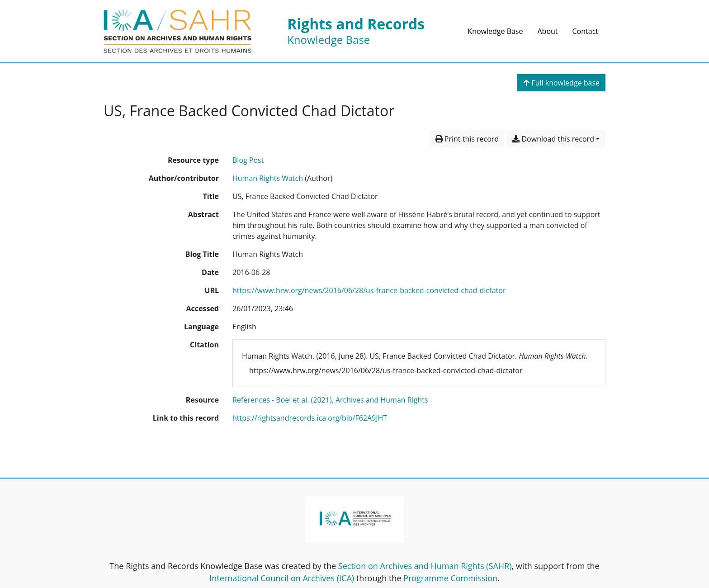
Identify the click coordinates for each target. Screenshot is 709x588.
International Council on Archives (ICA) (282, 578)
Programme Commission (450, 578)
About (547, 31)
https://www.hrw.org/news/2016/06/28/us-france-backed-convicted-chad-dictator (369, 290)
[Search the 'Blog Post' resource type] (248, 160)
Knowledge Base (495, 31)
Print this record (467, 139)
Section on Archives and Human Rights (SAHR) (425, 566)
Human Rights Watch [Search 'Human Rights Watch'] (268, 178)
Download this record (553, 139)
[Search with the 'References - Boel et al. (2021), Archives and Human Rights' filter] (330, 400)
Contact (585, 31)
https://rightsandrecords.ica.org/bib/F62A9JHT (310, 418)
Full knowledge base (561, 83)
